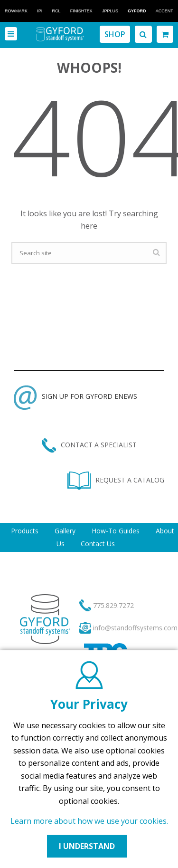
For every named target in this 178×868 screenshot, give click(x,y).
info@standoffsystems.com (135, 628)
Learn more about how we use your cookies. (89, 821)
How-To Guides (116, 531)
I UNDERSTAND (87, 846)
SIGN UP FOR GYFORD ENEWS (75, 396)
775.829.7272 (113, 605)
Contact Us (98, 544)
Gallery (65, 531)
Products (25, 531)
